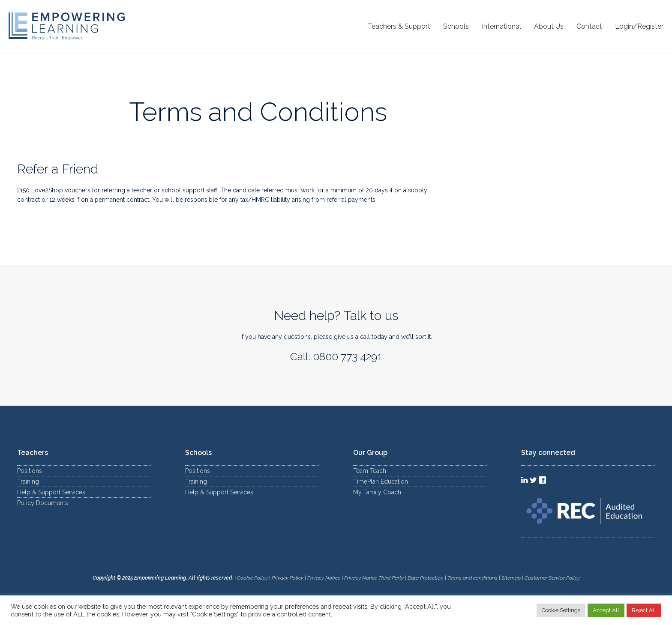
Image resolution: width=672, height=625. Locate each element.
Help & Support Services (51, 492)
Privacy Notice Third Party (374, 578)
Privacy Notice (324, 578)
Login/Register (639, 26)
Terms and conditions (472, 578)
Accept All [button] (606, 610)
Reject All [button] (644, 610)
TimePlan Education (381, 481)
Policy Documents (43, 503)
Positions (30, 471)
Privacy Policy (288, 578)
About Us (549, 26)
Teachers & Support (399, 26)
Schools (456, 26)
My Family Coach (377, 492)
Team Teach (370, 471)
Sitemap (512, 578)
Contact (589, 26)
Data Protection (426, 578)
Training (28, 481)
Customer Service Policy (552, 578)
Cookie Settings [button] (561, 610)
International (501, 26)
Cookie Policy (252, 578)
